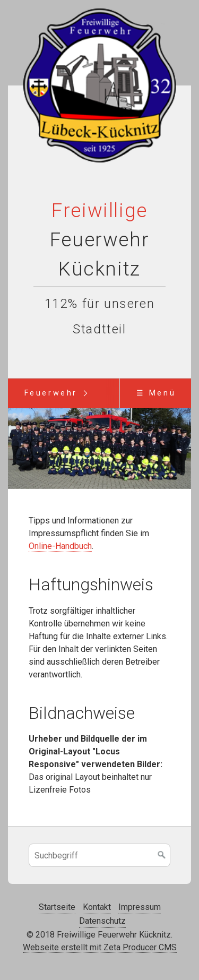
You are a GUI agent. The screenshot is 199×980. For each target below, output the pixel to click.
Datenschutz (102, 921)
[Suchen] (162, 856)
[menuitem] (50, 393)
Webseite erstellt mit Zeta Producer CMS (100, 948)
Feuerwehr (51, 393)
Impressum (140, 908)
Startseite (57, 908)
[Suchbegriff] (99, 856)
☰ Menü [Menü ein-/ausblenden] (156, 393)
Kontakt (97, 908)
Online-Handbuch (60, 546)
